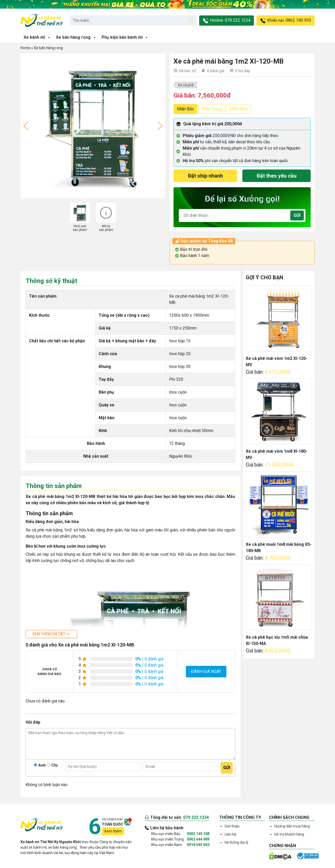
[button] (51, 634)
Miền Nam (239, 109)
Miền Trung (212, 109)
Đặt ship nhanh (205, 176)
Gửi (297, 215)
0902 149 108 (198, 834)
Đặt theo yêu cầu (277, 176)
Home (25, 48)
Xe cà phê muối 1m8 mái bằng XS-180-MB (279, 548)
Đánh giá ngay (206, 671)
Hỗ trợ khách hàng (289, 834)
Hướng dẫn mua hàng (292, 826)
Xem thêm (113, 831)
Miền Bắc (185, 109)
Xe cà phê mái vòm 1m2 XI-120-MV (277, 362)
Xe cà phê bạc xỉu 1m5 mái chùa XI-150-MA (277, 640)
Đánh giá (216, 71)
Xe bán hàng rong (76, 37)
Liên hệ (230, 834)
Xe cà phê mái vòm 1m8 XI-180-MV (277, 454)
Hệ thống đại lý (236, 842)
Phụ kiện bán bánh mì (125, 37)
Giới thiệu (232, 826)
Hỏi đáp (243, 71)
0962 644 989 (198, 839)
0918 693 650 (198, 845)
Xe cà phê (186, 85)
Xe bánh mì (37, 37)
